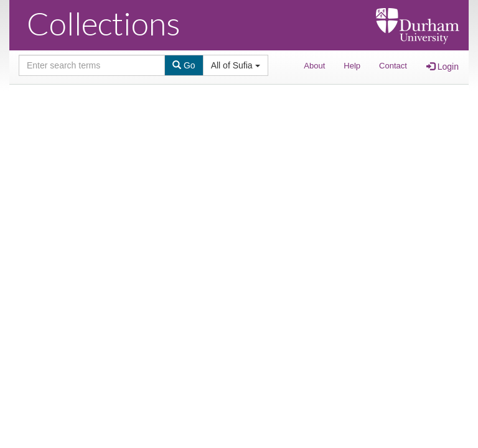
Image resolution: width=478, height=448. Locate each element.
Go (184, 65)
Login (443, 67)
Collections (104, 23)
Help (352, 66)
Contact (393, 66)
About (314, 66)
